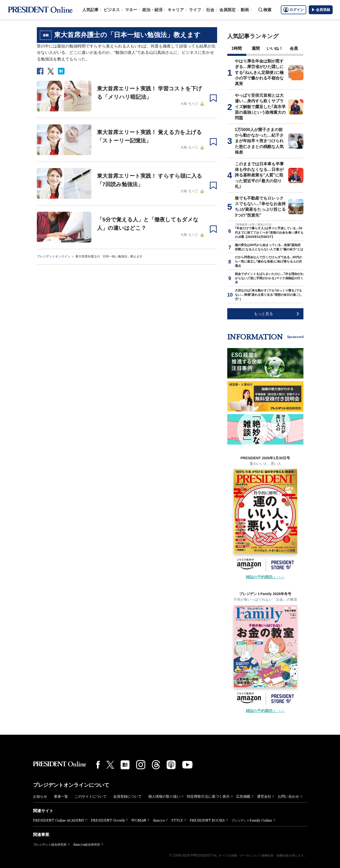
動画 (245, 10)
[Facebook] (98, 765)
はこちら (265, 577)
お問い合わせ (288, 796)
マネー (131, 10)
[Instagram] (141, 765)
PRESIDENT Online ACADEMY (59, 820)
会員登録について (127, 796)
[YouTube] (187, 765)
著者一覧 (61, 796)
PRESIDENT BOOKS (207, 820)
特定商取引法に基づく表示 (208, 796)
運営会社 (264, 796)
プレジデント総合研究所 (50, 845)
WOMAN (139, 820)
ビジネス (112, 10)
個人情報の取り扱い (164, 796)
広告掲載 (243, 796)
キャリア (176, 10)
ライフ (195, 10)
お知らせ (40, 796)
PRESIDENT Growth (108, 820)
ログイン (294, 10)
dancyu (159, 820)
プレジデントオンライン (54, 256)
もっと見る (263, 314)
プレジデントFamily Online (252, 820)
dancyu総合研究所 (87, 845)
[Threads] (156, 765)
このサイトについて (91, 796)
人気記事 (90, 10)
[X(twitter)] (110, 765)
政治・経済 (152, 10)
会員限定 (228, 10)
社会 (210, 10)
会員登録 (321, 10)
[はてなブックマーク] (125, 765)
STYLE (177, 820)
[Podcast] (171, 765)
